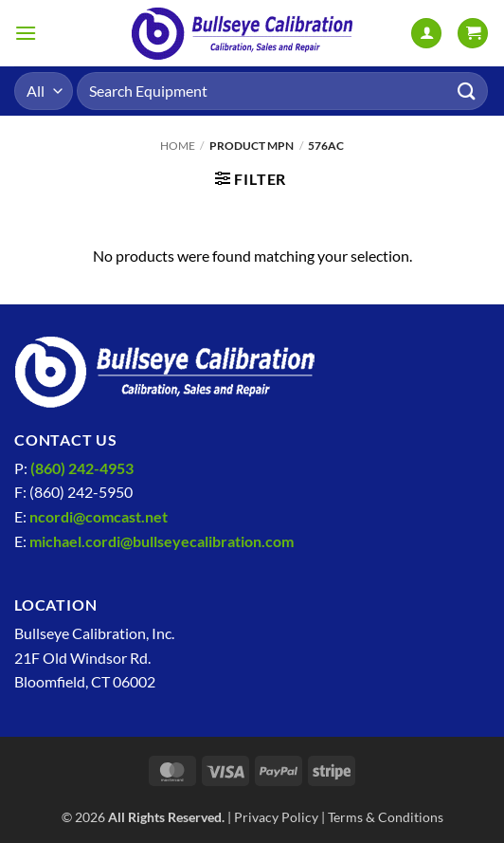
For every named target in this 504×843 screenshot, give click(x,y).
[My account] (426, 34)
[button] (26, 33)
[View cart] (473, 34)
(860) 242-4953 (82, 468)
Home (178, 146)
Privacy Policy (276, 817)
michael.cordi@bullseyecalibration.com (162, 541)
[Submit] (467, 91)
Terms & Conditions (386, 817)
